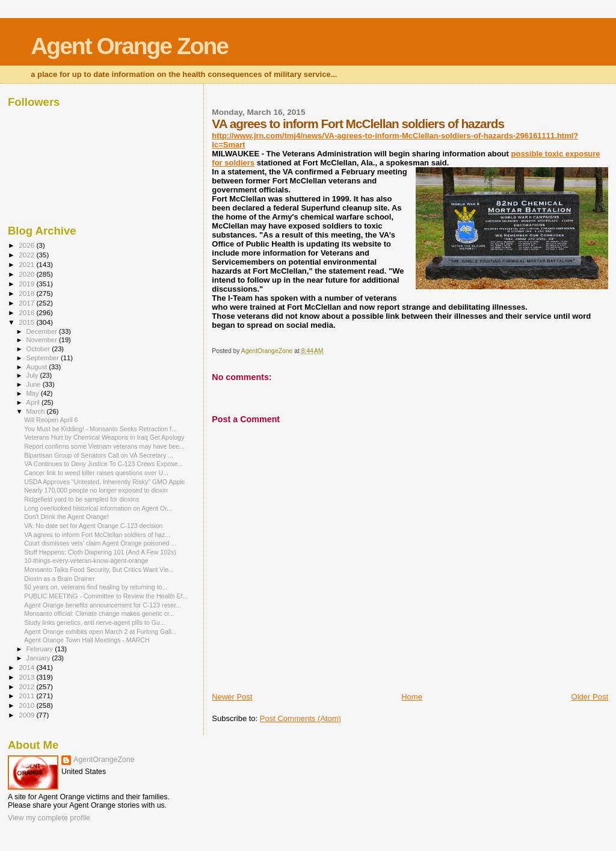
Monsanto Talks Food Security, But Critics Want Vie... (99, 570)
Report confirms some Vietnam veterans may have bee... (104, 446)
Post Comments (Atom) (300, 718)
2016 (27, 312)
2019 (27, 284)
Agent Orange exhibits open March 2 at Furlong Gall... (100, 631)
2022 (27, 255)
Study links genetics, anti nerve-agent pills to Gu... (95, 622)
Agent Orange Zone (129, 46)
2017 (27, 303)
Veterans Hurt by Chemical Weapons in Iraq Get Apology (104, 437)
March (37, 411)
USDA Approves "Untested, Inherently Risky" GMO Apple (104, 482)
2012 (27, 687)
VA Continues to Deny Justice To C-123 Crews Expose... (103, 464)
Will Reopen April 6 (51, 420)
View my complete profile (49, 818)
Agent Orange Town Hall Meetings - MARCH (87, 640)
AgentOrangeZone (104, 760)
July (33, 375)
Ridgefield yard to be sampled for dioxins (82, 499)
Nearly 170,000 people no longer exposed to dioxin (96, 490)
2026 (27, 245)
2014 (27, 667)
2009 (27, 715)
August (38, 367)
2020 (27, 274)
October (39, 349)
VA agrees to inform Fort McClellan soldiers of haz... (97, 535)
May (34, 393)
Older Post (590, 697)
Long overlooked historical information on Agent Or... (98, 508)
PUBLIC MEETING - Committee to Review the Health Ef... (106, 596)
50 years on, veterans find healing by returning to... (96, 587)
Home (412, 697)
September (44, 358)
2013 (27, 677)
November (43, 340)
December (43, 331)
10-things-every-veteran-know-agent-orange (86, 561)
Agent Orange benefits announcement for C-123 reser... (103, 605)
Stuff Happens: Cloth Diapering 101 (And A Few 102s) (100, 552)
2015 (27, 322)
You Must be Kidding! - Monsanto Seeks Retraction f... (100, 429)
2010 (27, 705)
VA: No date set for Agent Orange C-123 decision (93, 526)
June (35, 384)
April (34, 402)
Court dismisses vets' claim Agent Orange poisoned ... (100, 543)
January (39, 658)
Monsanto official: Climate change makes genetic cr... (99, 613)
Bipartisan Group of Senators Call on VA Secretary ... (99, 455)
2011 (27, 696)
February (41, 649)
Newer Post (232, 697)
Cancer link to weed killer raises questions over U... (96, 473)
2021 (27, 264)
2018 (27, 293)
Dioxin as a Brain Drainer (60, 579)
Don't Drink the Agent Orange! (66, 517)
